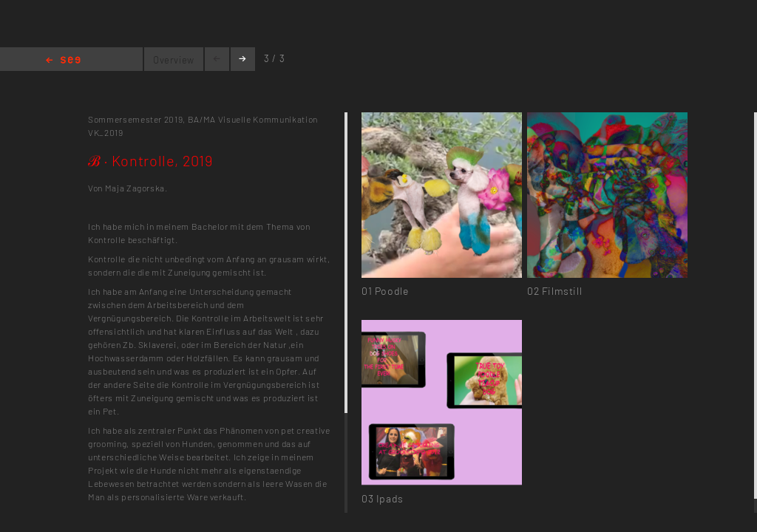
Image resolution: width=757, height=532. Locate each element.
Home (63, 61)
